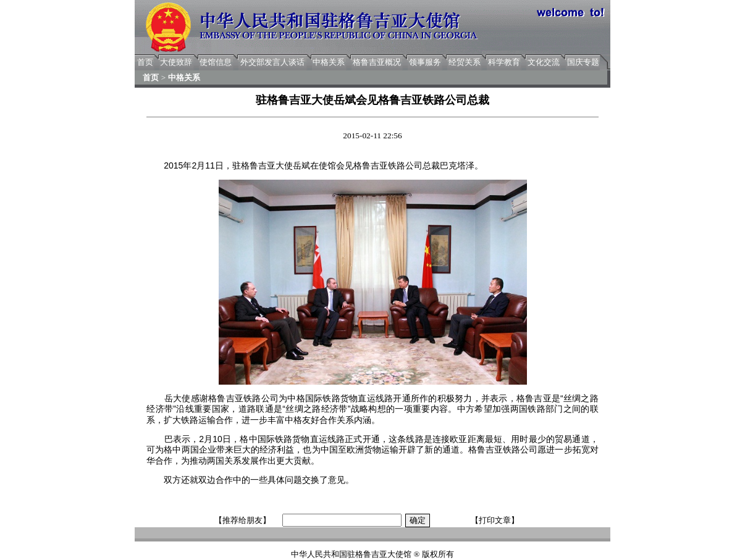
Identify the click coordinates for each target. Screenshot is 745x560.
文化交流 (544, 62)
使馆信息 (216, 62)
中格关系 (329, 62)
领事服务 (425, 62)
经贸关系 (465, 62)
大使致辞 (176, 62)
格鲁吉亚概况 (377, 62)
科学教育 (504, 62)
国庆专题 (583, 62)
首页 (145, 62)
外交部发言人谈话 (272, 62)
